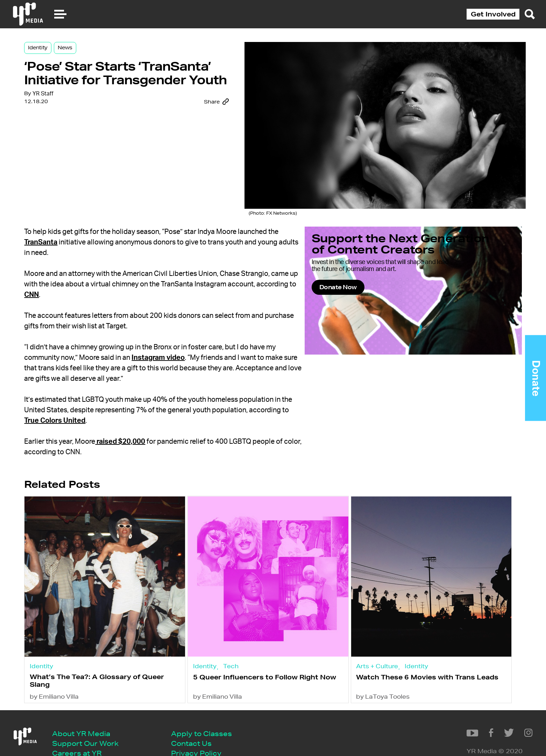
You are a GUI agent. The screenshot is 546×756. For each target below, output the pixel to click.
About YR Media (88, 712)
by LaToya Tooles (378, 674)
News (110, 57)
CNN (147, 285)
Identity (83, 57)
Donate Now (393, 315)
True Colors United (141, 411)
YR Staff (88, 166)
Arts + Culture (373, 637)
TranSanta (86, 232)
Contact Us (199, 723)
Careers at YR (84, 734)
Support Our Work (93, 723)
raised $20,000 (165, 432)
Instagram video (203, 348)
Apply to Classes (209, 712)
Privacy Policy (204, 734)
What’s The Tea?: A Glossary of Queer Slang (130, 654)
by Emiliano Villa (100, 674)
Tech (251, 637)
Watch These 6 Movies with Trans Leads (411, 655)
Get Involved (493, 14)
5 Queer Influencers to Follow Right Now (266, 655)
